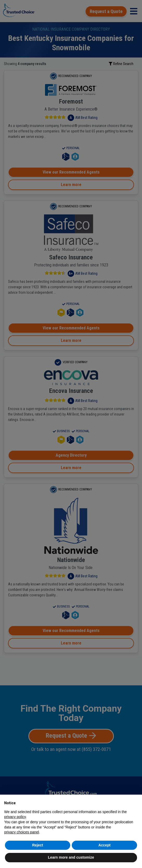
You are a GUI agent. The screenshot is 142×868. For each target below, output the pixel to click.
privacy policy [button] (15, 817)
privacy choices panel (22, 832)
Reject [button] (37, 845)
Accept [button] (104, 845)
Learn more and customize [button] (71, 857)
